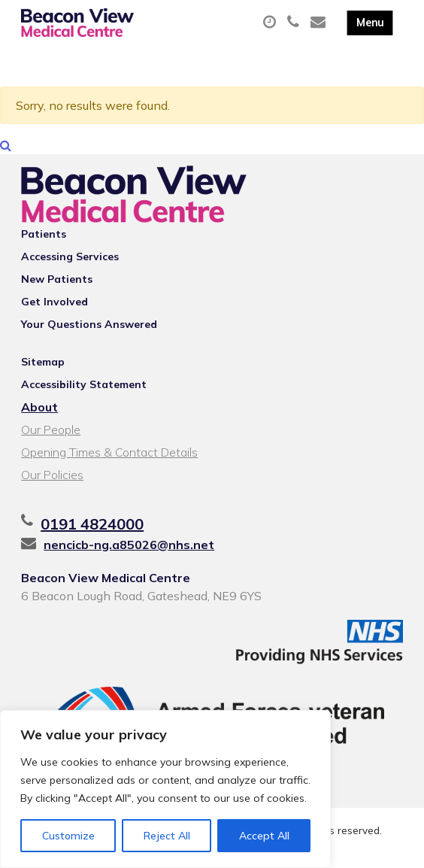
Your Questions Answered (89, 324)
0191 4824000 (92, 524)
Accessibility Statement (84, 384)
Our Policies (52, 475)
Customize (68, 836)
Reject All (167, 836)
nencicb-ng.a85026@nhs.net (129, 545)
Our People (51, 429)
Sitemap (43, 362)
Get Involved (55, 302)
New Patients (57, 279)
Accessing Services (70, 256)
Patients (44, 234)
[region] (165, 789)
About (39, 407)
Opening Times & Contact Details (109, 452)
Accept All (264, 836)
